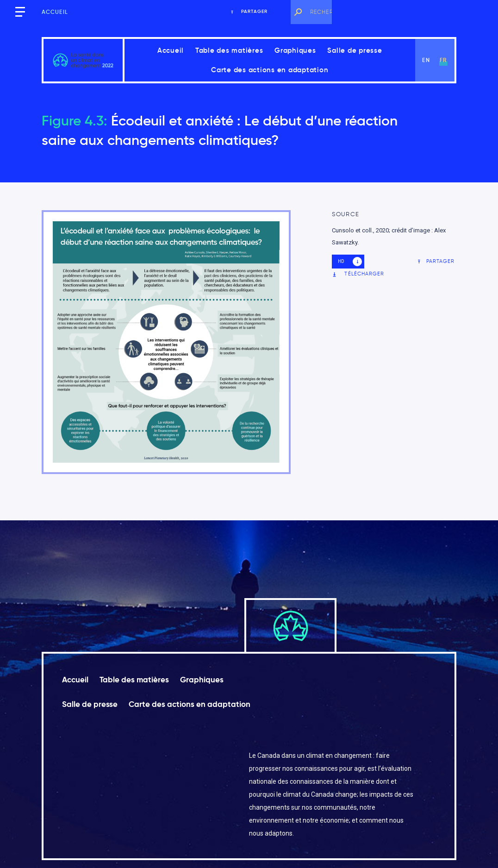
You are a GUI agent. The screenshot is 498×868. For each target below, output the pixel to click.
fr (443, 60)
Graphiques (295, 50)
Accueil (55, 12)
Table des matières (229, 50)
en (426, 60)
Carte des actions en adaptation (270, 70)
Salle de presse (355, 50)
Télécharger (358, 274)
